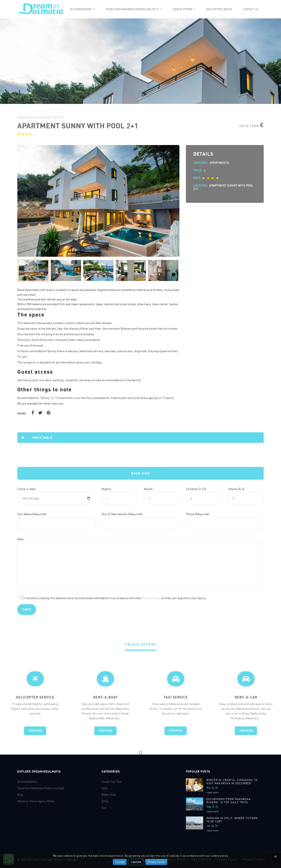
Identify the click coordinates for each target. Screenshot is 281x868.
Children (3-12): (196, 489)
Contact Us (251, 9)
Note (20, 539)
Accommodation (81, 9)
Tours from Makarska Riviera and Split (132, 9)
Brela (105, 801)
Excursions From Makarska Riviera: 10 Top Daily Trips (228, 801)
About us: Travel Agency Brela (36, 801)
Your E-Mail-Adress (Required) (122, 514)
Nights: (107, 489)
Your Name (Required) (32, 514)
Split (104, 788)
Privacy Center (156, 862)
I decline (136, 862)
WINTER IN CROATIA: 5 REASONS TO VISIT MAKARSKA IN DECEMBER (232, 782)
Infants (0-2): (236, 489)
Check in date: (27, 489)
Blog (20, 795)
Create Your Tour (112, 782)
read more (212, 792)
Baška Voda (109, 795)
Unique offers (182, 9)
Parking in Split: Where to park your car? (232, 820)
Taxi (104, 808)
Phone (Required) (197, 514)
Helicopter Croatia (219, 9)
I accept (120, 862)
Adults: (149, 489)
